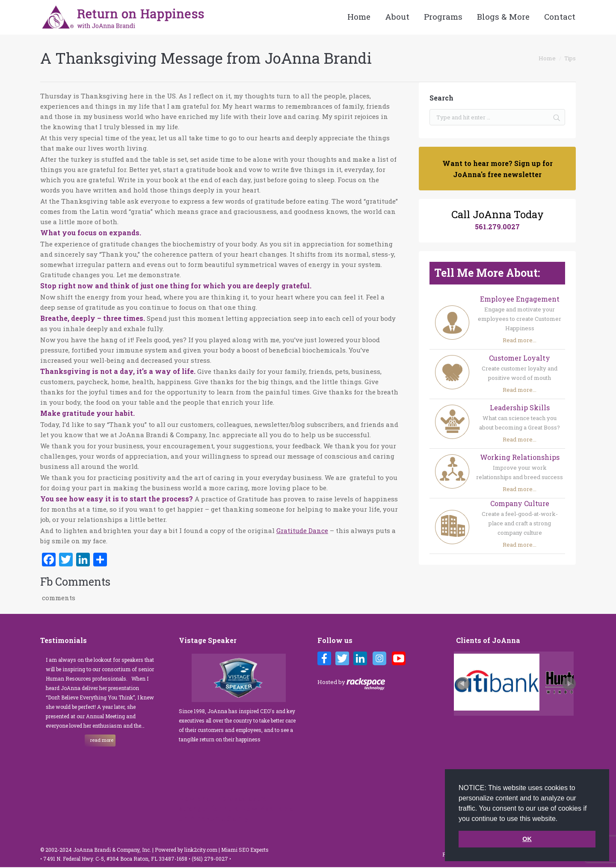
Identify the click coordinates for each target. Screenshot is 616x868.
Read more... (520, 340)
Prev (463, 684)
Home (547, 58)
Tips (570, 58)
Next (569, 684)
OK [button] (527, 839)
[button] (561, 819)
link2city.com (201, 850)
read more (102, 740)
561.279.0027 (497, 227)
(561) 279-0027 (210, 859)
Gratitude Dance (302, 530)
